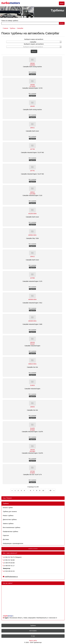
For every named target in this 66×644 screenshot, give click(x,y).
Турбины (12, 28)
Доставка (6, 539)
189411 (32, 128)
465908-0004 (32, 299)
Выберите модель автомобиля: (34, 44)
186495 (32, 106)
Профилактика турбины (10, 531)
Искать (62, 23)
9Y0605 (32, 473)
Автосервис (33, 631)
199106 (32, 342)
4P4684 (32, 430)
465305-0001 (32, 321)
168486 (32, 85)
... (47, 490)
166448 (32, 450)
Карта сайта (33, 640)
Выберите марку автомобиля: (34, 39)
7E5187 (32, 344)
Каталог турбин (8, 508)
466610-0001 (32, 364)
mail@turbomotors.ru (11, 577)
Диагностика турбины (10, 519)
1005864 (32, 65)
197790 (32, 149)
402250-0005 (32, 214)
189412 (32, 256)
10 (43, 490)
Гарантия (6, 535)
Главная (5, 28)
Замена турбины (8, 523)
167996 (32, 278)
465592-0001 (32, 235)
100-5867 (32, 451)
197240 (32, 471)
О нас (33, 636)
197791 (32, 171)
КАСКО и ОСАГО (33, 549)
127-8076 (32, 86)
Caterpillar (20, 28)
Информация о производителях (13, 543)
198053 (32, 407)
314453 (32, 428)
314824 (32, 385)
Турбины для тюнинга (10, 511)
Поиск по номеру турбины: (10, 21)
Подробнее (32, 74)
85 (50, 490)
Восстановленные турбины (12, 527)
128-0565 (32, 194)
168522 (32, 192)
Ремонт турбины (8, 516)
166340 (32, 63)
